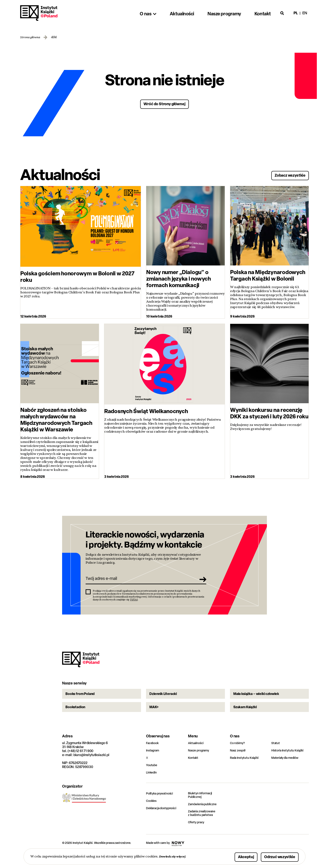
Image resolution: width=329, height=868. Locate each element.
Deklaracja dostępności (163, 822)
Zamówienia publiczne (205, 819)
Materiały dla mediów (287, 771)
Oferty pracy (197, 837)
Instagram (154, 764)
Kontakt (194, 771)
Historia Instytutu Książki (290, 764)
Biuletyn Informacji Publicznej (202, 809)
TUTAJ (134, 604)
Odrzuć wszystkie (275, 856)
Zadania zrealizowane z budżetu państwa (204, 828)
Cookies (152, 815)
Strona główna (32, 37)
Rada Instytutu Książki (246, 771)
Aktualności (197, 757)
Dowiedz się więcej (174, 856)
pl (296, 13)
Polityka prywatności (162, 807)
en (305, 13)
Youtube (152, 779)
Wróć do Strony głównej (165, 103)
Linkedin (152, 786)
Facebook (153, 757)
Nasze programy (200, 764)
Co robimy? (238, 757)
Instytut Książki (39, 13)
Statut (276, 757)
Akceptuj (233, 856)
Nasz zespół (239, 764)
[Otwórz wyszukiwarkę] (282, 13)
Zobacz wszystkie (285, 174)
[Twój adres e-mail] (140, 582)
